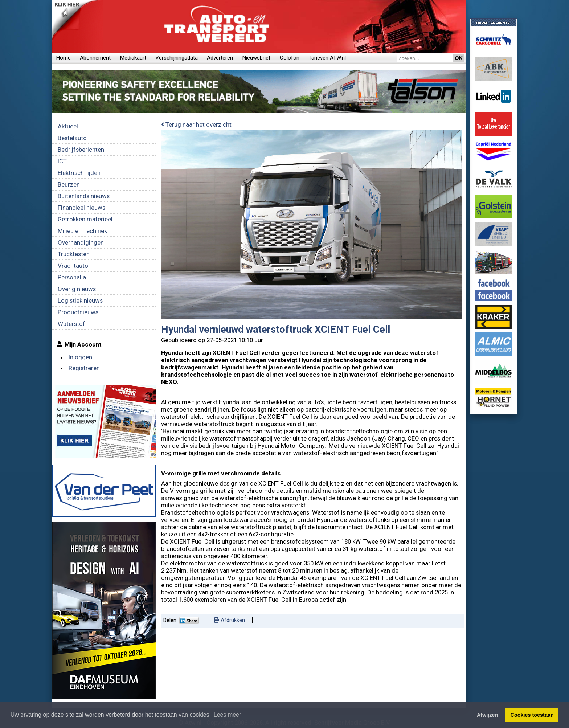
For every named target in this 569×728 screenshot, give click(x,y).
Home (63, 58)
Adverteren (220, 58)
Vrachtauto (73, 266)
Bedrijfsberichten (81, 150)
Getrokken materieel (85, 219)
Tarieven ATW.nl (327, 58)
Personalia (72, 277)
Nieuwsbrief (256, 58)
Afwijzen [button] (487, 715)
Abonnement (95, 58)
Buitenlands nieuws (84, 196)
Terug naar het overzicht (196, 124)
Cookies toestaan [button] (532, 715)
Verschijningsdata (177, 58)
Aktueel (68, 126)
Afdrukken (229, 620)
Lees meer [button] (228, 715)
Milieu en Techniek (82, 231)
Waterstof (71, 324)
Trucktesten (74, 254)
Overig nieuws (77, 289)
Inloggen (80, 357)
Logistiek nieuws (80, 300)
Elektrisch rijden (79, 173)
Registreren (84, 368)
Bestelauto (72, 138)
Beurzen (69, 184)
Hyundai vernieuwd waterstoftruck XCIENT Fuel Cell (276, 330)
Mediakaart (133, 58)
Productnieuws (78, 312)
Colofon (290, 58)
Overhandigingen (81, 242)
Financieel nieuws (81, 208)
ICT (62, 161)
